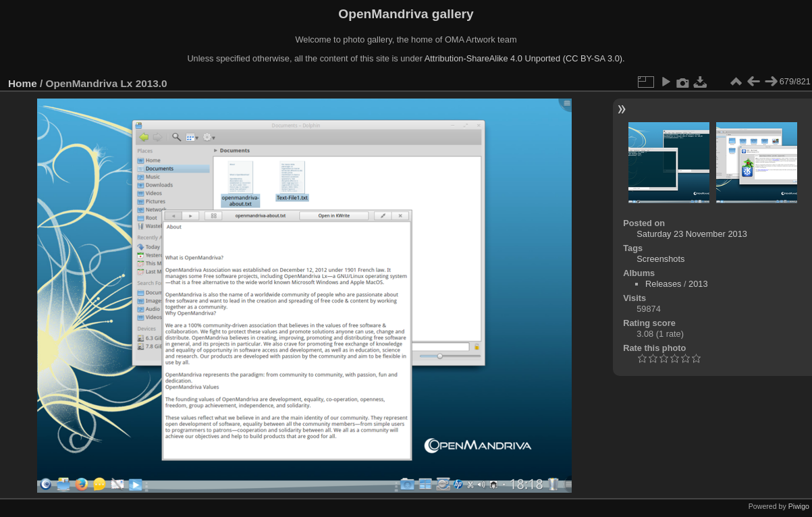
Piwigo (799, 506)
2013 (698, 284)
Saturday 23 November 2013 (692, 234)
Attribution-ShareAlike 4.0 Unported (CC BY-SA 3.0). (525, 58)
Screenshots (660, 259)
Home (23, 83)
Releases (663, 284)
